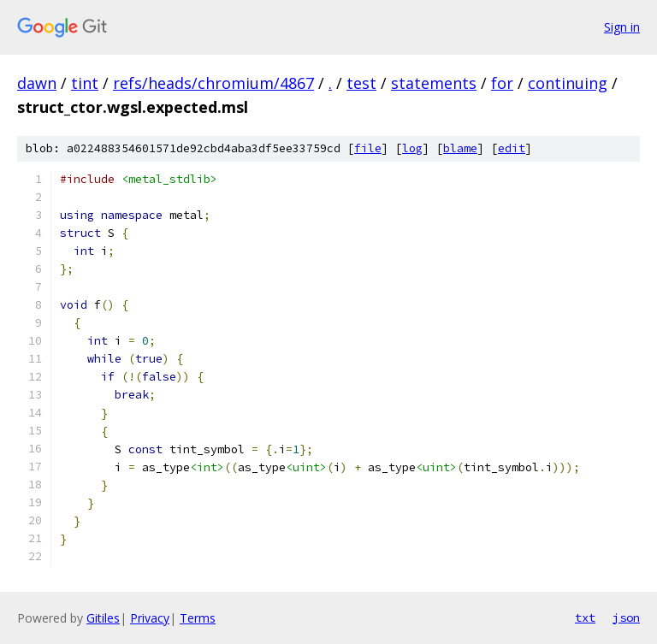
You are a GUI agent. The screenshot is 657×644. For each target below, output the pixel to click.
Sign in (622, 27)
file (368, 148)
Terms (198, 618)
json (626, 617)
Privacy (150, 618)
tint (85, 83)
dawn (37, 83)
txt (585, 617)
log (412, 148)
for (502, 83)
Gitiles (103, 618)
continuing (568, 83)
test (361, 83)
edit (512, 148)
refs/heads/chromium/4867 (213, 83)
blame (460, 148)
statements (434, 83)
